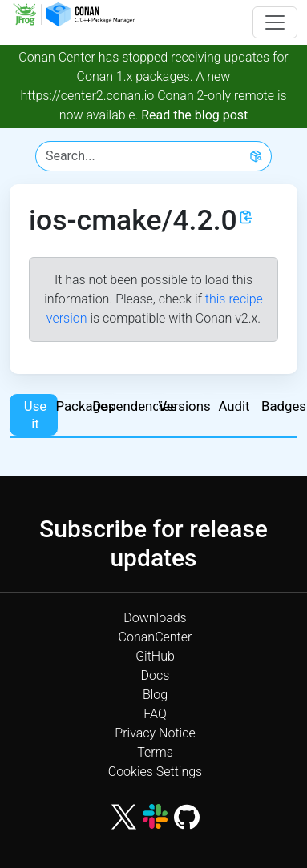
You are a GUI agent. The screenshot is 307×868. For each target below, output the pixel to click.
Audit (234, 406)
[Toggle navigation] (275, 22)
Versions (183, 406)
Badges (284, 406)
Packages (83, 406)
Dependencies (133, 406)
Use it (35, 415)
